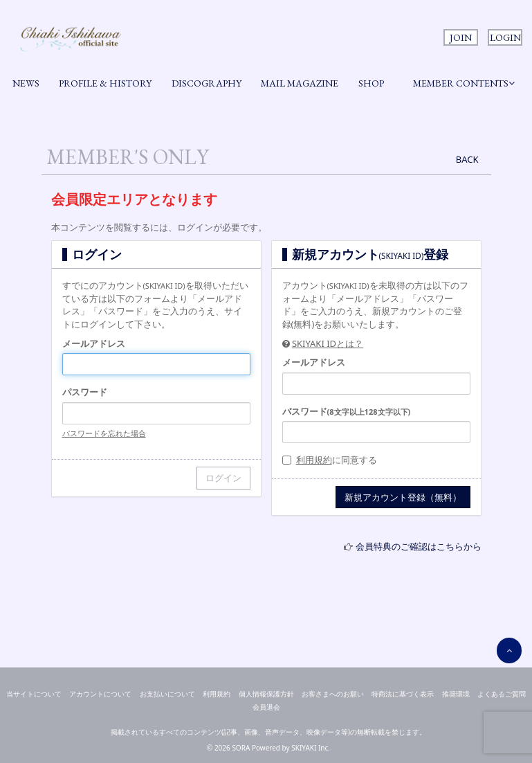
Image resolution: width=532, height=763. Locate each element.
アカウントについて (100, 694)
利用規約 (314, 460)
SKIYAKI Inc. (311, 748)
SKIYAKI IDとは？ (328, 343)
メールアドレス (94, 343)
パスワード (85, 392)
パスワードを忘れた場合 (104, 433)
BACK (467, 159)
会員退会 (266, 707)
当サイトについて (34, 694)
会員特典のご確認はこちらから (419, 546)
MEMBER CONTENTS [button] (464, 83)
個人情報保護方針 (266, 694)
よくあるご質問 (502, 694)
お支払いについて (167, 694)
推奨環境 (456, 694)
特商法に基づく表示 (403, 694)
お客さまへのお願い (333, 694)
